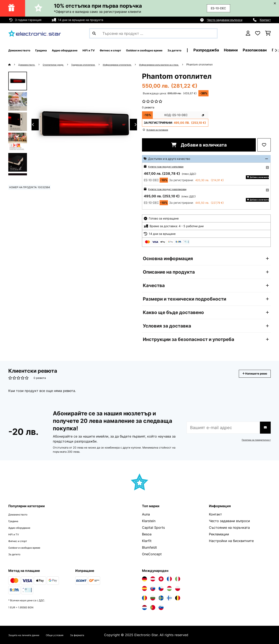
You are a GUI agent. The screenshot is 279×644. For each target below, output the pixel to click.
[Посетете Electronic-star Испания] (144, 588)
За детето (17, 554)
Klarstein (149, 521)
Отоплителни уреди (62, 64)
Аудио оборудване (23, 528)
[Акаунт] (248, 33)
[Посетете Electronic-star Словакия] (153, 588)
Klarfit (147, 541)
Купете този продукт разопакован (172, 189)
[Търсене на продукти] (153, 33)
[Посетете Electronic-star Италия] (178, 579)
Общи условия (69, 635)
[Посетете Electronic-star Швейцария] (161, 579)
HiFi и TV (16, 534)
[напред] (276, 50)
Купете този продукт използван (171, 166)
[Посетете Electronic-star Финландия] (169, 598)
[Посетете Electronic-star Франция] (169, 579)
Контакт (265, 20)
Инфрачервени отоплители (141, 64)
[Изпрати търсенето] (94, 33)
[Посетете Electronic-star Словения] (161, 608)
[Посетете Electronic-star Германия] (144, 579)
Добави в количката (199, 145)
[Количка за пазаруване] (268, 33)
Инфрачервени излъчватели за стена (192, 64)
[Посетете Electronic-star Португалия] (153, 608)
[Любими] (258, 33)
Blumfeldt (149, 547)
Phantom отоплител (238, 64)
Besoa (147, 534)
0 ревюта (148, 107)
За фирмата (97, 635)
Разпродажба (258, 50)
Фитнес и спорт (21, 541)
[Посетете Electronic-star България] (153, 598)
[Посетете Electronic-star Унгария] (169, 588)
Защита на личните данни (29, 635)
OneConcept (152, 554)
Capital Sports (153, 528)
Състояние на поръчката (229, 528)
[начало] (14, 64)
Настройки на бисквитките (231, 541)
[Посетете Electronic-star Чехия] (161, 588)
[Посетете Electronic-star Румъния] (144, 598)
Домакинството (30, 64)
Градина (15, 521)
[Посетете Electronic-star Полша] (178, 588)
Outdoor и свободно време (30, 547)
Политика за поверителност (254, 440)
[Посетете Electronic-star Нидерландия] (144, 608)
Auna (146, 514)
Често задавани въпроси (225, 20)
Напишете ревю (250, 374)
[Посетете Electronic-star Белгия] (178, 598)
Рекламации (219, 534)
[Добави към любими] (264, 145)
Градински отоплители (99, 64)
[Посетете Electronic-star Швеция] (161, 598)
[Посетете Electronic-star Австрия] (153, 579)
